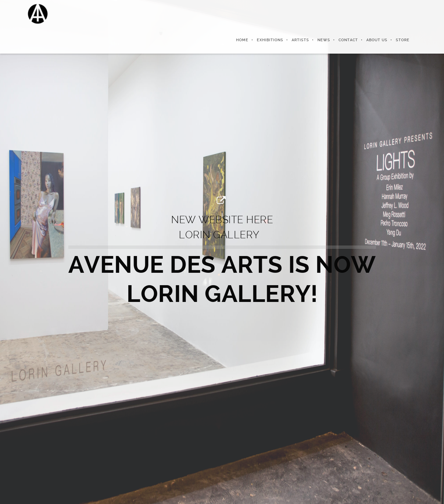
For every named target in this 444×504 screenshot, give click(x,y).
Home (242, 40)
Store (403, 40)
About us (377, 40)
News (324, 40)
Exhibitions (270, 40)
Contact (348, 40)
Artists (300, 40)
